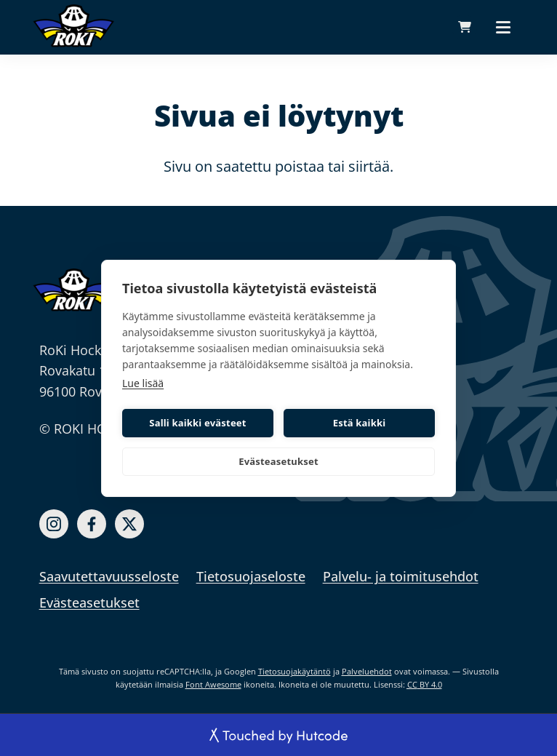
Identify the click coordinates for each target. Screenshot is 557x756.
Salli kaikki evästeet (197, 423)
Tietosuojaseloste (251, 576)
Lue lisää (143, 383)
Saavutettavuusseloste (109, 576)
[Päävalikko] (503, 27)
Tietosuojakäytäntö (294, 671)
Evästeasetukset (278, 461)
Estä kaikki (360, 423)
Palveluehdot (367, 671)
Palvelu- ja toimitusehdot (401, 576)
